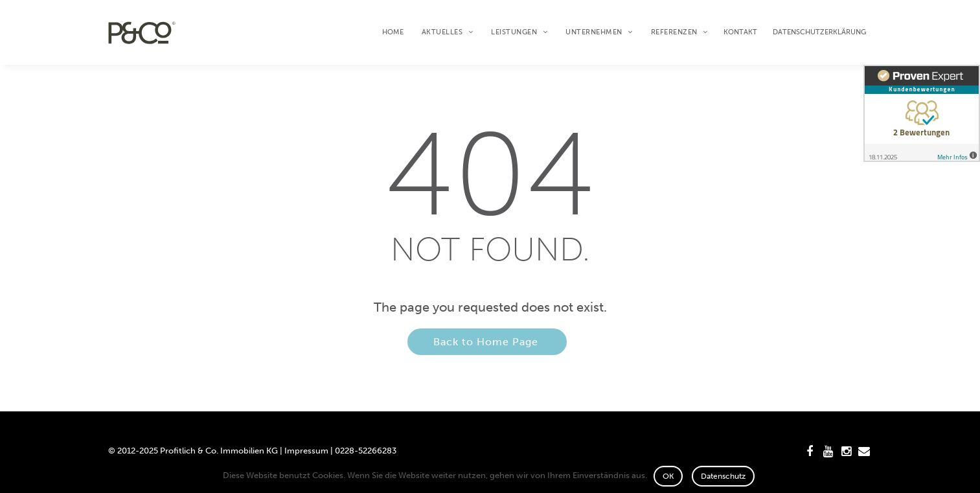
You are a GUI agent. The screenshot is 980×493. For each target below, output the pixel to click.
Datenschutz (723, 476)
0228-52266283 (366, 451)
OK (668, 476)
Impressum (306, 451)
